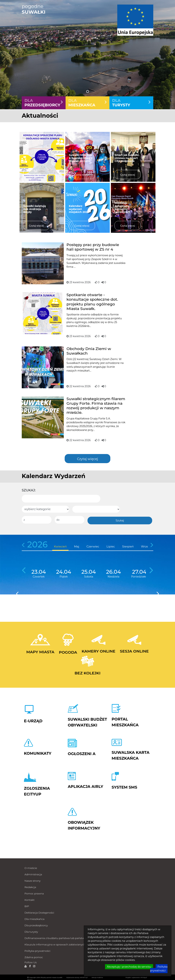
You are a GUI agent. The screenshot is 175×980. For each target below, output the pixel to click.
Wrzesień (148, 546)
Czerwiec (93, 546)
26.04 (114, 571)
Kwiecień (60, 546)
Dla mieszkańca (34, 918)
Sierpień (128, 546)
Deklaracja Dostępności (39, 912)
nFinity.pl (144, 977)
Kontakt (30, 899)
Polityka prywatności (37, 950)
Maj (77, 546)
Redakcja (30, 886)
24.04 (64, 571)
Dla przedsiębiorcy (36, 925)
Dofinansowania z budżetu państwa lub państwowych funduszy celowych (71, 937)
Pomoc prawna (34, 893)
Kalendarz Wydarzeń (54, 476)
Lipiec (111, 546)
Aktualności (40, 116)
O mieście (31, 867)
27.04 (139, 571)
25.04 (89, 571)
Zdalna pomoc (34, 957)
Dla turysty (31, 931)
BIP (27, 906)
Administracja (33, 874)
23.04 (39, 571)
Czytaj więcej (87, 459)
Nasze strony (33, 880)
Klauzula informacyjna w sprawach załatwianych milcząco (61, 944)
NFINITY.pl (84, 977)
